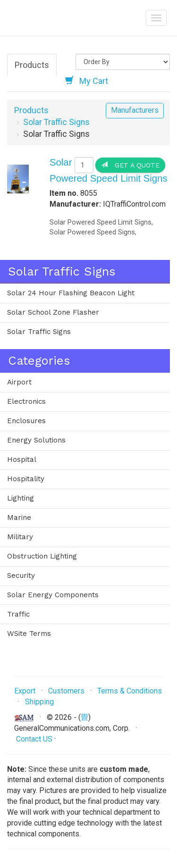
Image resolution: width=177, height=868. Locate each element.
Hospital (22, 459)
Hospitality (26, 479)
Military (20, 537)
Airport (19, 382)
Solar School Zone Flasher (53, 312)
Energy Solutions (36, 440)
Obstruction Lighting (42, 556)
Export (25, 691)
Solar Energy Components (53, 595)
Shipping (39, 702)
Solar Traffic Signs (56, 122)
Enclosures (26, 421)
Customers (66, 691)
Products (32, 65)
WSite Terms (29, 634)
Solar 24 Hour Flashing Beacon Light (71, 293)
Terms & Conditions (130, 691)
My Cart (87, 81)
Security (21, 576)
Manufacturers (135, 110)
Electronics (26, 401)
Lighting (21, 498)
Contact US (34, 739)
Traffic (18, 614)
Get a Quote (130, 165)
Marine (19, 517)
